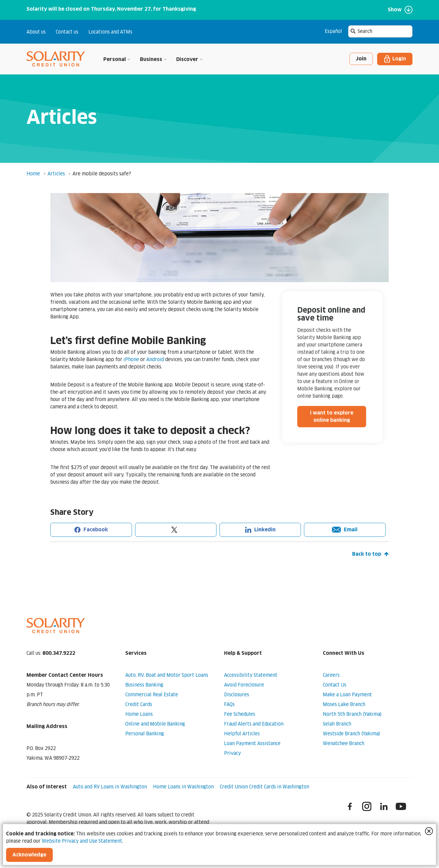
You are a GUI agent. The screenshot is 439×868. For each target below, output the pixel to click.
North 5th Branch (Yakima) (352, 714)
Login (395, 59)
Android (155, 359)
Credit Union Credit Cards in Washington (264, 787)
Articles (56, 174)
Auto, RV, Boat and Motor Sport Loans (167, 675)
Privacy (232, 753)
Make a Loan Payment (347, 694)
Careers (331, 675)
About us (36, 32)
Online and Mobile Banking (155, 724)
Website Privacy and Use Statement (82, 841)
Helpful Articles (242, 733)
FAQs (229, 704)
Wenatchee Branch (344, 743)
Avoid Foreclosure (244, 685)
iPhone (131, 359)
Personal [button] (117, 59)
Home (33, 174)
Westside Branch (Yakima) (352, 733)
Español (333, 31)
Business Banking (144, 685)
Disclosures (237, 694)
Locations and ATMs (110, 32)
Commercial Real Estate (152, 694)
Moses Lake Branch (344, 704)
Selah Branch (337, 724)
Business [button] (153, 59)
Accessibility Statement (251, 675)
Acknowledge (29, 855)
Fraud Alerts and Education (254, 724)
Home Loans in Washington (183, 787)
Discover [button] (190, 59)
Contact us (67, 32)
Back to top (370, 554)
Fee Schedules (240, 714)
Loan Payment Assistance (252, 743)
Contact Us (335, 685)
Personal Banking (145, 733)
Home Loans (139, 714)
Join (361, 59)
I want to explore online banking (332, 417)
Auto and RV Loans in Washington (110, 787)
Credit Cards (139, 704)
